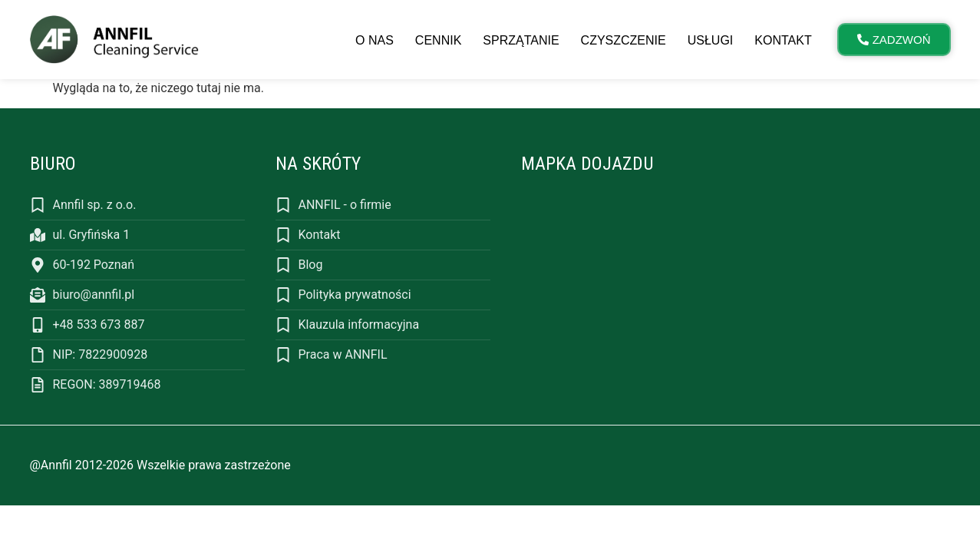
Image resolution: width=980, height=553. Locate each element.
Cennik (438, 40)
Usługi (711, 40)
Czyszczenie (624, 40)
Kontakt (783, 40)
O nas (375, 40)
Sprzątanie (521, 40)
